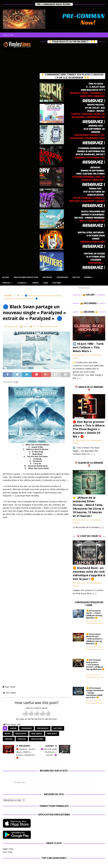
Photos (76, 277)
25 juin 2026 (93, 675)
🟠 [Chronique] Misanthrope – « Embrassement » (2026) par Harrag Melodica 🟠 (95, 639)
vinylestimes (37, 739)
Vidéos (36, 283)
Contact (6, 283)
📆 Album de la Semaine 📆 (89, 464)
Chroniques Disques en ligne (89, 604)
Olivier (25, 326)
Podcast (22, 739)
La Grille (22, 283)
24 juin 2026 (80, 520)
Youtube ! (57, 283)
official (9, 739)
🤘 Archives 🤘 (89, 312)
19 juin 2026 (80, 583)
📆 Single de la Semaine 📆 (89, 388)
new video (52, 734)
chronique (27, 728)
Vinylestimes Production (26, 277)
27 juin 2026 (93, 621)
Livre (45, 283)
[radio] (25, 713)
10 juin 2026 (80, 355)
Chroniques (62, 277)
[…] (79, 378)
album (13, 728)
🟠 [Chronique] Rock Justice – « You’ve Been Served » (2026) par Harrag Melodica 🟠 (95, 666)
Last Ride (58, 728)
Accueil (6, 277)
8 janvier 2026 (13, 326)
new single (37, 734)
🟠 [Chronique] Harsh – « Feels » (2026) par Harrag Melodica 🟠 (94, 614)
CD (34, 326)
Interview (47, 277)
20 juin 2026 (93, 701)
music (8, 734)
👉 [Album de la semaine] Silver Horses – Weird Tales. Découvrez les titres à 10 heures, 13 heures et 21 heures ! (88, 507)
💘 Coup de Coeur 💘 (89, 536)
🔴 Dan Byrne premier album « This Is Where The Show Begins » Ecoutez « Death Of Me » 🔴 (89, 429)
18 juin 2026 (80, 440)
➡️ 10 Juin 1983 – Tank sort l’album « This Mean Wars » (88, 347)
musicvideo (21, 734)
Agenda (88, 277)
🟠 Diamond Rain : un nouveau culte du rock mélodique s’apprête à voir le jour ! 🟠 (89, 573)
